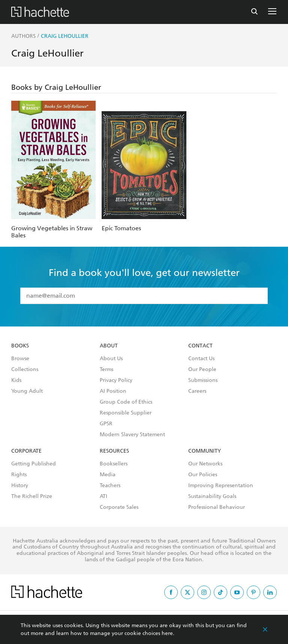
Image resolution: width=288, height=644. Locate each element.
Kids (16, 380)
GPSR (106, 424)
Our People (202, 370)
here (167, 633)
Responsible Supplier (126, 413)
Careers (197, 391)
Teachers (110, 486)
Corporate (26, 451)
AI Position (113, 391)
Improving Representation (221, 486)
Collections (25, 370)
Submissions (203, 380)
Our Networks (205, 464)
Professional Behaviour (217, 507)
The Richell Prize (32, 496)
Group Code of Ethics (126, 402)
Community (205, 451)
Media (108, 475)
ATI (103, 496)
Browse (20, 359)
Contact (200, 346)
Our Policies (203, 475)
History (20, 486)
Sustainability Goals (212, 496)
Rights (19, 475)
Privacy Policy (116, 380)
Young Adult (27, 391)
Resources (114, 451)
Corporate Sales (119, 507)
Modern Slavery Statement (132, 435)
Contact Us (201, 359)
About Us (111, 359)
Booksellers (114, 464)
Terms (106, 370)
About (109, 346)
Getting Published (34, 464)
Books (20, 346)
